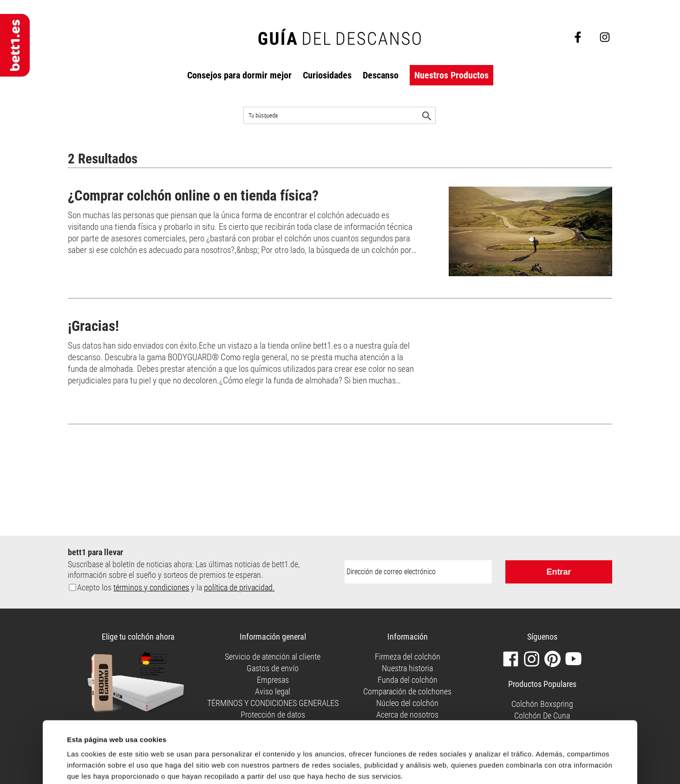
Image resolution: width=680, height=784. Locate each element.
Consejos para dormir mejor (239, 75)
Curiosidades (327, 75)
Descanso (381, 75)
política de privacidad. (239, 587)
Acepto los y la (176, 587)
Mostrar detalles (94, 741)
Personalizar (556, 762)
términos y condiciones (151, 587)
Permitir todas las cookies (420, 760)
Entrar (559, 572)
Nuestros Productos (451, 75)
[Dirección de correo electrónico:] (418, 572)
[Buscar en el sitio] (340, 115)
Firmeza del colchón (408, 657)
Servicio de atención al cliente (273, 657)
